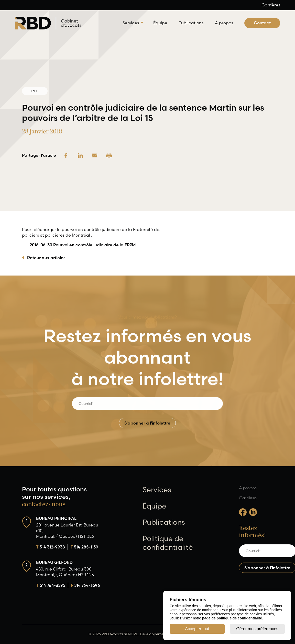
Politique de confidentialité (168, 543)
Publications (191, 23)
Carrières (271, 5)
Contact (262, 23)
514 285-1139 (84, 547)
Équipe (160, 23)
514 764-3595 (51, 585)
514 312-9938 (51, 547)
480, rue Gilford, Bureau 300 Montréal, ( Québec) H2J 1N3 (65, 572)
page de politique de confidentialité (232, 618)
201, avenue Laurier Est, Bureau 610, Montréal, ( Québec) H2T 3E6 (67, 531)
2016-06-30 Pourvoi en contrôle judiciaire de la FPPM (83, 245)
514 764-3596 (85, 585)
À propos (224, 23)
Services (131, 23)
